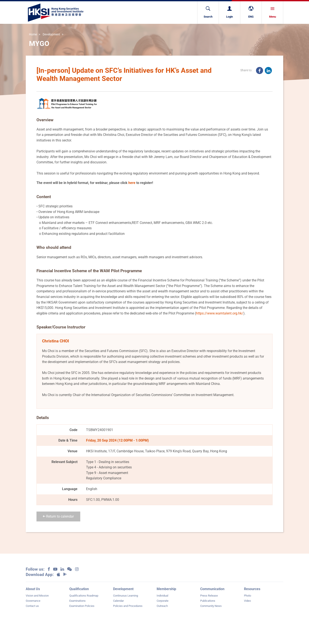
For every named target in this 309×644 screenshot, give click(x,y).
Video (247, 601)
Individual (162, 596)
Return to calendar (58, 516)
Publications (208, 601)
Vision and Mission (37, 596)
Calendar (118, 601)
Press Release (209, 596)
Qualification (79, 589)
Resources (252, 589)
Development (51, 35)
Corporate (163, 601)
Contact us (32, 606)
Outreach (162, 606)
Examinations (77, 601)
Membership (166, 589)
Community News (211, 606)
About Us (33, 589)
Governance (33, 601)
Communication (212, 589)
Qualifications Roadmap (84, 596)
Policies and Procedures (128, 606)
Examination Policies (82, 606)
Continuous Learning (126, 596)
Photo (248, 596)
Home (33, 35)
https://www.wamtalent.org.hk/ (220, 313)
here (132, 183)
